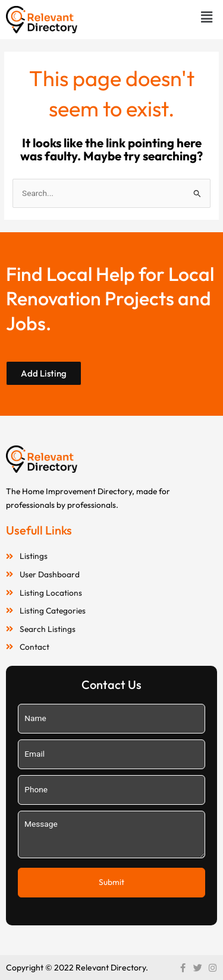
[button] (207, 17)
